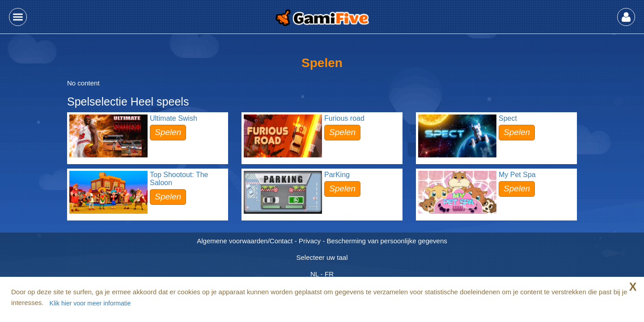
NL (315, 274)
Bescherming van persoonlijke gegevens (387, 241)
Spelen (168, 132)
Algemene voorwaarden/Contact (245, 241)
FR (329, 274)
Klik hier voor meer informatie (90, 303)
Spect (508, 118)
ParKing (337, 175)
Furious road (344, 118)
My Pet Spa (517, 175)
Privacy (310, 241)
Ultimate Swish (174, 118)
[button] (18, 17)
